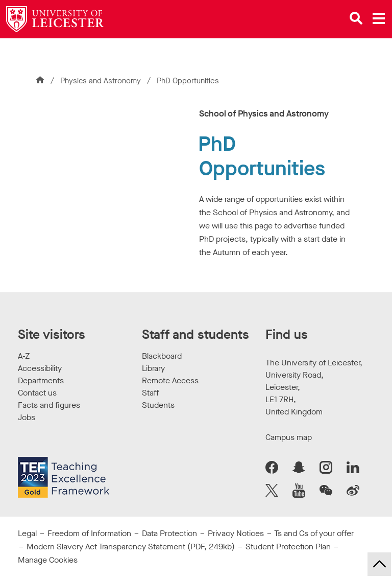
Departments (41, 380)
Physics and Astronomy (102, 81)
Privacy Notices (236, 533)
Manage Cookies (48, 560)
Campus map (289, 437)
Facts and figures (49, 405)
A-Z (24, 356)
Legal (27, 533)
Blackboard (162, 356)
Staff (150, 393)
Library (153, 368)
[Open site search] (356, 18)
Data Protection (169, 533)
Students (158, 405)
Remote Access (170, 380)
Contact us (37, 393)
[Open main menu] (379, 18)
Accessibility (40, 368)
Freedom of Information (89, 533)
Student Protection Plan (288, 547)
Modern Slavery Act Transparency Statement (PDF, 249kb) (131, 547)
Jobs (27, 417)
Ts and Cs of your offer (314, 533)
